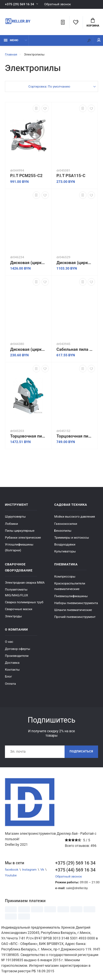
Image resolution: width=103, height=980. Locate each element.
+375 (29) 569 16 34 (20, 4)
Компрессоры (65, 576)
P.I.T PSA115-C (71, 176)
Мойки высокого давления (75, 517)
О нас (9, 642)
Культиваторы (65, 551)
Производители (17, 656)
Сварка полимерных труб (24, 602)
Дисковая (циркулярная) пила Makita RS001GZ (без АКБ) (75, 263)
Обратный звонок (58, 4)
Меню (11, 40)
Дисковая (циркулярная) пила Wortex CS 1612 (28, 349)
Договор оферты (18, 649)
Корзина (93, 23)
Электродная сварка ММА (25, 583)
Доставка (12, 663)
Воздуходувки (65, 544)
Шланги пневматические (73, 610)
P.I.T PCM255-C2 (26, 176)
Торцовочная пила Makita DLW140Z (28, 436)
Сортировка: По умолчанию (49, 86)
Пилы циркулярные (20, 531)
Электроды (13, 616)
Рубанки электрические (23, 538)
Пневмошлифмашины (71, 596)
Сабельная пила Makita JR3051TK (75, 349)
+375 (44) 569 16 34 (75, 870)
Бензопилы (63, 531)
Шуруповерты (15, 517)
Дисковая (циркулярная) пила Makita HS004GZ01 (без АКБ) (28, 263)
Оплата (10, 684)
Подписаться (81, 751)
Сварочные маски (19, 609)
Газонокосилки (66, 524)
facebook (12, 870)
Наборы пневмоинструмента (76, 603)
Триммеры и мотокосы (72, 538)
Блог (9, 676)
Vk (42, 870)
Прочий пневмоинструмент (75, 617)
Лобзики (11, 524)
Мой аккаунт (99, 40)
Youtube (11, 875)
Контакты (12, 670)
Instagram (29, 870)
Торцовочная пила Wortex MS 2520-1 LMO (75, 436)
